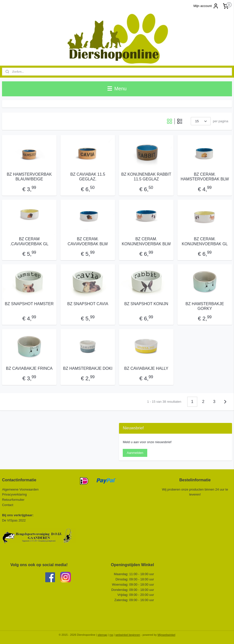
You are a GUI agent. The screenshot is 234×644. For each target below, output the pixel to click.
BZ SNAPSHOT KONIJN (146, 304)
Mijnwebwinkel (166, 635)
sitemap (102, 635)
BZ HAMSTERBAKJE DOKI (88, 368)
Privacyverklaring (14, 494)
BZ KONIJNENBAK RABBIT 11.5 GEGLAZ (146, 177)
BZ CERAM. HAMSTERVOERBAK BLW (205, 177)
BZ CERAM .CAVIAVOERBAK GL (29, 241)
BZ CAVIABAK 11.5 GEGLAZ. (88, 177)
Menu (117, 89)
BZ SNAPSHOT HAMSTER (29, 304)
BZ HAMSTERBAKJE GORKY (205, 306)
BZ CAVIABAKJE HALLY (146, 368)
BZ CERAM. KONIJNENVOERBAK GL (205, 241)
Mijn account (206, 6)
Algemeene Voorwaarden (20, 489)
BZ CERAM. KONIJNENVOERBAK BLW (146, 241)
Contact (8, 505)
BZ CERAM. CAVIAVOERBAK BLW (88, 241)
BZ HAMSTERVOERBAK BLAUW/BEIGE (29, 177)
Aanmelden (135, 453)
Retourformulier (13, 500)
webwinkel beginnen (128, 635)
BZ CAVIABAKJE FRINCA (29, 368)
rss (111, 635)
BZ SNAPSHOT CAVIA (88, 304)
